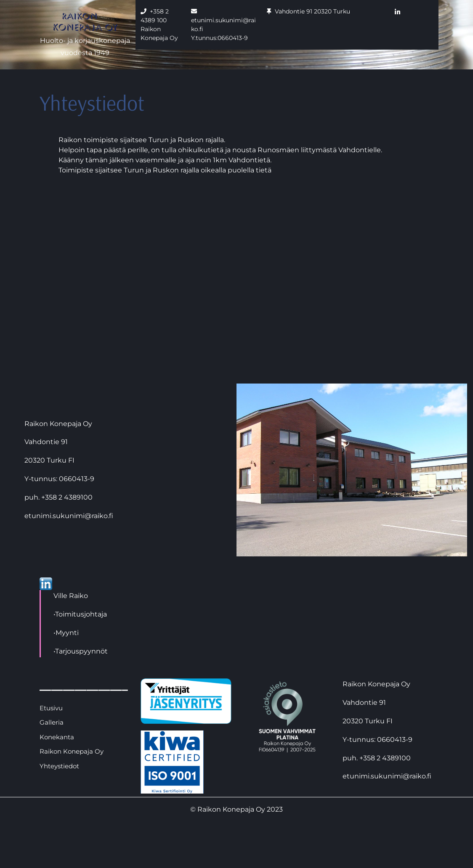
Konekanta (57, 737)
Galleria (52, 722)
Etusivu (51, 708)
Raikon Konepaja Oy (72, 751)
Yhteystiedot (59, 766)
